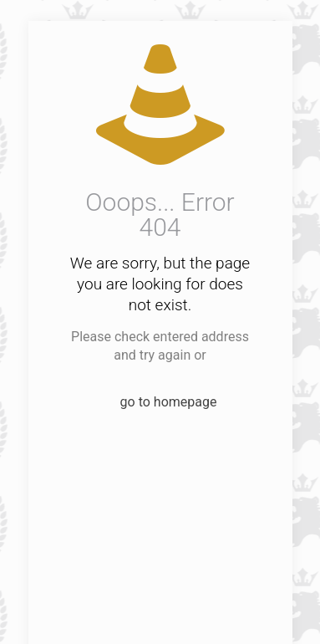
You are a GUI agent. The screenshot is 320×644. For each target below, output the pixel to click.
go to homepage (169, 402)
